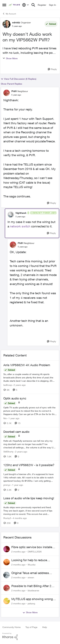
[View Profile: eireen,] (7, 575)
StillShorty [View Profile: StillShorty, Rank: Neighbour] (8, 452)
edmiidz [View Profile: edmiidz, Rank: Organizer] (16, 22)
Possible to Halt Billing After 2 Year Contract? (31, 586)
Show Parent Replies (11, 84)
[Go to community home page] (15, 5)
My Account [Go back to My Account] (9, 14)
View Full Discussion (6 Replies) (19, 79)
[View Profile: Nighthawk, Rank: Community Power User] (11, 215)
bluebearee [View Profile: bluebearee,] (33, 590)
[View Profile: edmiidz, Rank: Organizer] (7, 24)
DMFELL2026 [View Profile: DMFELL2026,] (35, 552)
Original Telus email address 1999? (30, 573)
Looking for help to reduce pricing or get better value (29, 560)
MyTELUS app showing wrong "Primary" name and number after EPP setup (34, 599)
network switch (20, 226)
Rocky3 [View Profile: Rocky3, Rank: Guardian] (7, 518)
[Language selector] (26, 5)
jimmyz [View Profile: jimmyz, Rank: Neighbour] (7, 485)
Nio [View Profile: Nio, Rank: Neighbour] (5, 418)
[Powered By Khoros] (30, 636)
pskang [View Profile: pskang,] (31, 603)
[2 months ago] (18, 552)
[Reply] (52, 69)
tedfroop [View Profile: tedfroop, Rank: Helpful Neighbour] (8, 385)
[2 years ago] (19, 385)
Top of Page (31, 627)
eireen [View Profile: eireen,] (31, 577)
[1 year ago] (13, 418)
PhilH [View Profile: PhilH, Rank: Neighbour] (14, 91)
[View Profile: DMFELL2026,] (7, 549)
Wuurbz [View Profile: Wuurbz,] (32, 564)
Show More (10, 58)
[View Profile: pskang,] (7, 601)
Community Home (12, 627)
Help (45, 627)
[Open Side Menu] (4, 5)
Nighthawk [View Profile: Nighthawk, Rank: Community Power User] (21, 213)
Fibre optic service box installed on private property (33, 547)
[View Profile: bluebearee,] (7, 588)
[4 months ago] (19, 518)
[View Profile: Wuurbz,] (7, 562)
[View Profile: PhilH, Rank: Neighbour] (7, 93)
